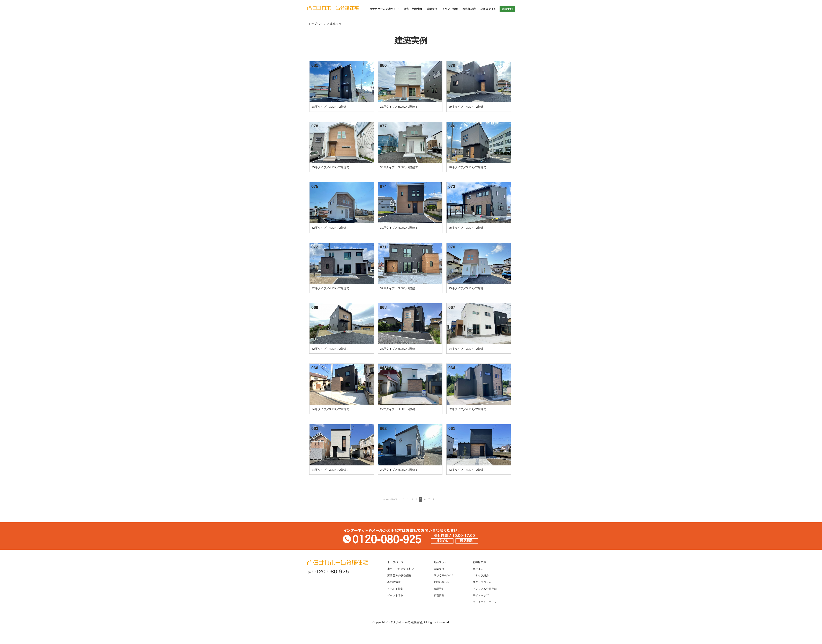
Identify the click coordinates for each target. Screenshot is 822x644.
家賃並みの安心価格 (399, 576)
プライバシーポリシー (486, 602)
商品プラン (440, 562)
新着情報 (439, 596)
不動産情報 (394, 582)
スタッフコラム (482, 582)
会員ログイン (488, 9)
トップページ (395, 562)
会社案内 (478, 569)
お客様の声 (469, 9)
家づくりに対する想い (401, 569)
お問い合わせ (442, 582)
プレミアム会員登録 (485, 589)
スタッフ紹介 (481, 576)
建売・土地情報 (413, 9)
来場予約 (507, 9)
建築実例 (432, 9)
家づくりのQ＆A (443, 576)
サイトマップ (481, 596)
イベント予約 (395, 596)
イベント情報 (450, 9)
